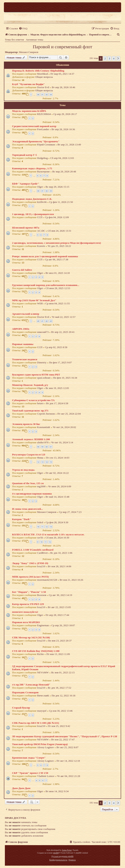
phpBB (56, 853)
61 (51, 447)
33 (51, 95)
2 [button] (105, 58)
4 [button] (114, 58)
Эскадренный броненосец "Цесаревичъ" (36, 141)
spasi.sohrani (44, 378)
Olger (40, 187)
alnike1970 (43, 442)
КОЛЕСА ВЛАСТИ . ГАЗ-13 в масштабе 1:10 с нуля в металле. (48, 534)
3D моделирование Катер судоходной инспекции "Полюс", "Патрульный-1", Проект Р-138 (65, 736)
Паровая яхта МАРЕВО (26, 622)
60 (47, 447)
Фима (40, 458)
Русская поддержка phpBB (62, 856)
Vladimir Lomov (46, 776)
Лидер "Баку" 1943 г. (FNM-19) (30, 563)
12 (38, 462)
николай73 (43, 332)
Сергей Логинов (46, 414)
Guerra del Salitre (22, 270)
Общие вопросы (44, 77)
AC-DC (41, 231)
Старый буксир (21, 708)
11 (42, 527)
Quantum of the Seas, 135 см (28, 483)
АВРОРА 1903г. (21, 329)
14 (47, 462)
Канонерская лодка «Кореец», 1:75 (32, 168)
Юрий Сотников (46, 145)
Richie (40, 654)
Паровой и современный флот (62, 47)
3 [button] (109, 58)
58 (38, 447)
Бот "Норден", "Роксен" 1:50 (29, 592)
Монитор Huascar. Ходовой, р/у (30, 385)
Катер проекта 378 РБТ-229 (28, 604)
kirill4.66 (42, 202)
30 (38, 95)
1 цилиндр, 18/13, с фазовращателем (33, 214)
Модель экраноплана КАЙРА (29, 111)
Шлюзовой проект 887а (26, 228)
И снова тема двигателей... (27, 509)
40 (38, 321)
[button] (118, 58)
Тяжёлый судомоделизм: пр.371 (30, 411)
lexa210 (41, 566)
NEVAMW (43, 672)
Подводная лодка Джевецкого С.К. (32, 199)
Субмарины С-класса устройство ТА (33, 400)
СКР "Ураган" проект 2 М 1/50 (30, 773)
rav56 (40, 538)
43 (51, 321)
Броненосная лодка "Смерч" (29, 758)
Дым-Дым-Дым (21, 788)
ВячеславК (43, 696)
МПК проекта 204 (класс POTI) (30, 577)
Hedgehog (42, 158)
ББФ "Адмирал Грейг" (26, 184)
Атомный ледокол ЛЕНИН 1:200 (31, 439)
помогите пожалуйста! (25, 612)
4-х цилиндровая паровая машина (32, 494)
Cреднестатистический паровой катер (34, 126)
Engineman (43, 625)
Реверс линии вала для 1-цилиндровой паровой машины (45, 256)
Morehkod (42, 74)
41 (42, 321)
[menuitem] (23, 28)
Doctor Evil (43, 87)
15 (51, 462)
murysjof (42, 711)
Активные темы (35, 40)
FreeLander (43, 129)
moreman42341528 (47, 580)
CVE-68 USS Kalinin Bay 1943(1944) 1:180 (36, 651)
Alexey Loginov (45, 747)
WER (40, 303)
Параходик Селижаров (25, 692)
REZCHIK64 (44, 114)
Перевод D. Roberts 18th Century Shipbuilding (38, 71)
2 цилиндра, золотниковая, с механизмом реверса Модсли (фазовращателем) (56, 243)
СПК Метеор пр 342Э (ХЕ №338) (31, 637)
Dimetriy (42, 362)
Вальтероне (43, 172)
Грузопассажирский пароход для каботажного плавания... (46, 285)
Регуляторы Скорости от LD (29, 455)
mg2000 (41, 486)
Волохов (42, 595)
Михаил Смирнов (29, 52)
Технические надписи (25, 359)
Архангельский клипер (26, 314)
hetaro (40, 403)
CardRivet (42, 553)
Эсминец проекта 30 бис (26, 424)
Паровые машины (23, 344)
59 (42, 447)
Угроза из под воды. (23, 470)
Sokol (40, 522)
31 (42, 95)
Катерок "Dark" (22, 519)
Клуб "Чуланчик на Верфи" (28, 84)
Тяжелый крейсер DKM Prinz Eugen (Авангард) (40, 744)
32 (47, 95)
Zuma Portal (67, 850)
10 (38, 527)
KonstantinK (44, 427)
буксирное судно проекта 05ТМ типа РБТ (36, 375)
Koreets (41, 246)
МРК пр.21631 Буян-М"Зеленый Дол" (34, 300)
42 (47, 321)
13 (42, 462)
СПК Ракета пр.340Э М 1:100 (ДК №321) (36, 723)
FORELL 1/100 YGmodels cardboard (33, 550)
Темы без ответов (14, 40)
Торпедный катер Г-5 (24, 155)
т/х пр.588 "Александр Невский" (31, 685)
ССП (40, 217)
